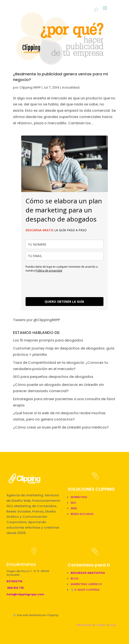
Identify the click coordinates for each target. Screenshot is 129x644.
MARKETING (79, 497)
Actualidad (71, 87)
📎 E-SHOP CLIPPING (85, 590)
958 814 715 (15, 588)
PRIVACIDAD (84, 625)
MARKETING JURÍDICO (86, 584)
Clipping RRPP (30, 87)
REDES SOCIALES (82, 514)
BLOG (74, 578)
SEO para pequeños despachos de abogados (53, 377)
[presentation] (58, 284)
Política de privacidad (49, 271)
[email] (64, 256)
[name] (64, 244)
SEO (73, 503)
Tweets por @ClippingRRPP (36, 320)
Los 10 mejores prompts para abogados (48, 340)
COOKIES (100, 625)
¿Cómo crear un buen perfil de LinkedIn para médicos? (61, 427)
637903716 (14, 581)
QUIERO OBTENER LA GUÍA (64, 302)
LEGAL (112, 625)
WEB (74, 508)
